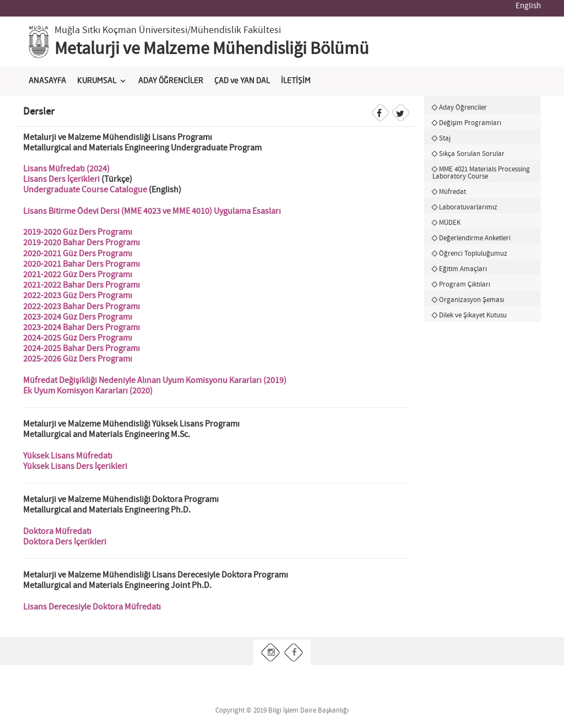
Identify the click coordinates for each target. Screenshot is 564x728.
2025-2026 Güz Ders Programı (78, 359)
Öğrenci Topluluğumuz (473, 254)
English (528, 6)
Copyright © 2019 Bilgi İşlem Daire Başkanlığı (282, 711)
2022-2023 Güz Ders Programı (78, 296)
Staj (445, 138)
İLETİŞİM (296, 81)
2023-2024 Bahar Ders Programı (82, 328)
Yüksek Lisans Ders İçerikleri (75, 467)
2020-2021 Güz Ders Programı (78, 254)
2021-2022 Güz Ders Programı (78, 275)
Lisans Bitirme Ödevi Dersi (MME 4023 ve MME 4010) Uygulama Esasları (152, 211)
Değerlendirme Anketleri (475, 238)
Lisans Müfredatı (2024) (66, 169)
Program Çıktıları (465, 284)
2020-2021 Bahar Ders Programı (82, 264)
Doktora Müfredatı (57, 532)
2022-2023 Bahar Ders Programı (82, 307)
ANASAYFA (47, 81)
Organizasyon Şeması (471, 300)
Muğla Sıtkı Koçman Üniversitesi (121, 30)
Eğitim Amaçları (463, 269)
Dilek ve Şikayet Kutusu (473, 315)
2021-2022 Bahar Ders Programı (82, 285)
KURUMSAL (97, 81)
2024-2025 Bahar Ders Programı (82, 349)
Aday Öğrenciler (463, 107)
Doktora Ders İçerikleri (65, 542)
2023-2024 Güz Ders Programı (78, 317)
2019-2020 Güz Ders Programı (78, 232)
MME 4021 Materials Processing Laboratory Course (481, 173)
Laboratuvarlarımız (468, 207)
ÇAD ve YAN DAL (242, 81)
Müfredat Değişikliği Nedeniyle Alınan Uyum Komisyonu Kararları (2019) (155, 381)
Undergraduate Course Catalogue (85, 190)
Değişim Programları (470, 123)
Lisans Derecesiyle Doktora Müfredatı (92, 607)
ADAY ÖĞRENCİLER (171, 81)
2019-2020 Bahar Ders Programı (82, 243)
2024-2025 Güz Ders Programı (78, 338)
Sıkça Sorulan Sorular (472, 154)
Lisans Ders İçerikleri (61, 179)
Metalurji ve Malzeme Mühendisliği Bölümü (212, 49)
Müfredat (452, 192)
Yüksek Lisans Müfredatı (69, 456)
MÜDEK (450, 223)
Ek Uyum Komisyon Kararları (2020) (88, 391)
